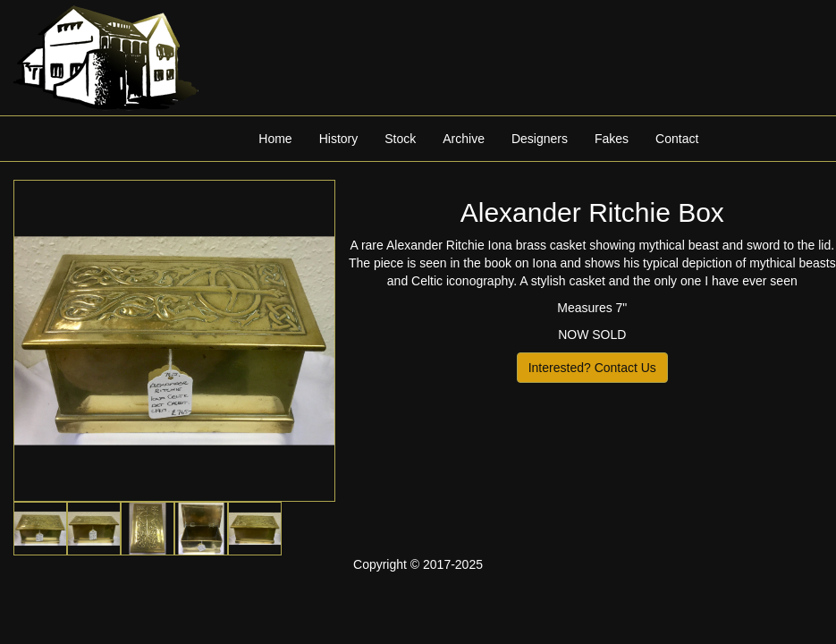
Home (275, 139)
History (339, 139)
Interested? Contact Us (592, 368)
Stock (400, 139)
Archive (464, 139)
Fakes (612, 139)
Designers (540, 139)
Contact (677, 139)
